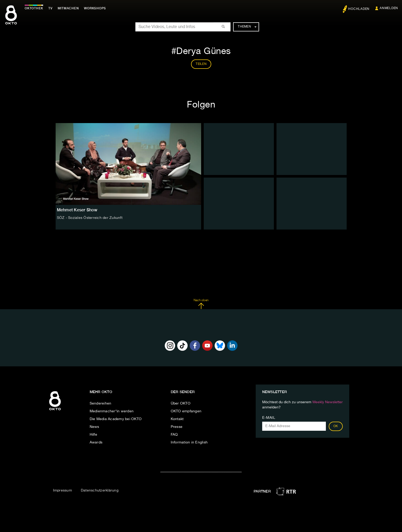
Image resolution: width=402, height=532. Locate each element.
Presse (177, 427)
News (94, 427)
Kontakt (177, 419)
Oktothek (34, 8)
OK (336, 426)
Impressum (62, 490)
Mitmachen (68, 8)
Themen (247, 27)
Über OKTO (181, 403)
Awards (96, 442)
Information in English (189, 442)
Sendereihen (101, 403)
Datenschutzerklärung (100, 490)
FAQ (174, 435)
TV (50, 8)
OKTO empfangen (186, 411)
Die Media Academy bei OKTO (116, 419)
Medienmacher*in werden (112, 411)
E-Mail (269, 418)
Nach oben (201, 304)
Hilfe (93, 435)
